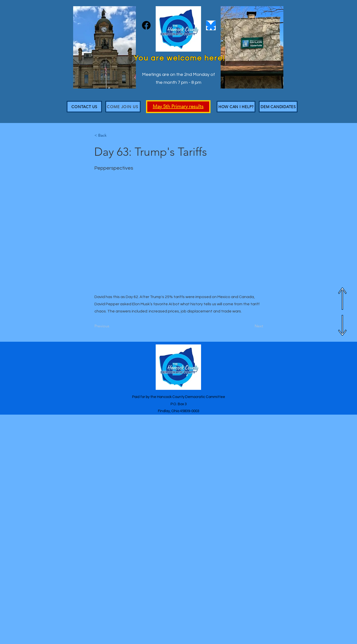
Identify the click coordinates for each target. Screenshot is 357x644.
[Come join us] (123, 107)
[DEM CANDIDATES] (278, 107)
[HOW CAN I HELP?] (236, 107)
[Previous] (111, 326)
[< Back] (111, 135)
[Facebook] (146, 25)
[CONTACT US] (84, 107)
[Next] (251, 326)
